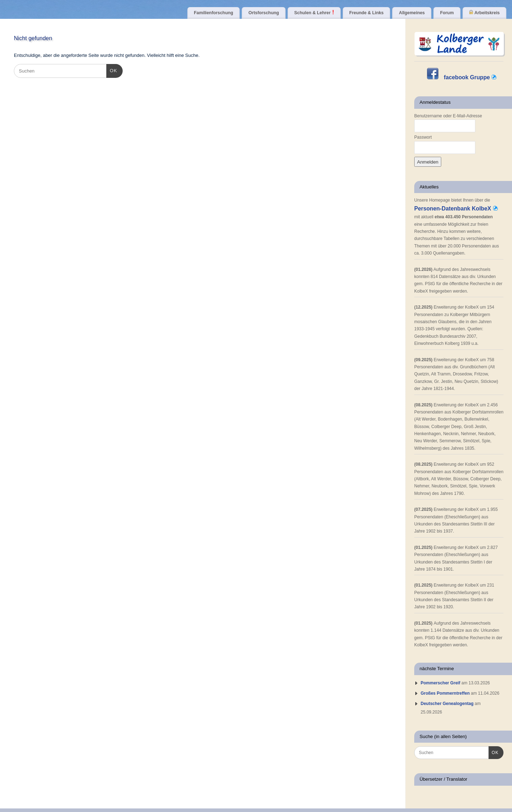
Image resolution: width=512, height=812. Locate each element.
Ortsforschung (264, 13)
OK (112, 70)
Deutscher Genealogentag (447, 704)
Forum (447, 13)
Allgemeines (412, 13)
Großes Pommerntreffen (445, 693)
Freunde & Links (366, 13)
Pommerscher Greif (440, 683)
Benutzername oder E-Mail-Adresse (448, 116)
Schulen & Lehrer (314, 13)
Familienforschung (213, 13)
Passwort (423, 137)
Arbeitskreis (484, 13)
